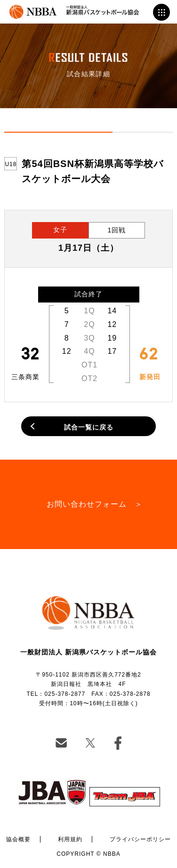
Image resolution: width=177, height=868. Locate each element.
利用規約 (70, 839)
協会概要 (18, 839)
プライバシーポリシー (140, 839)
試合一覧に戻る (89, 427)
